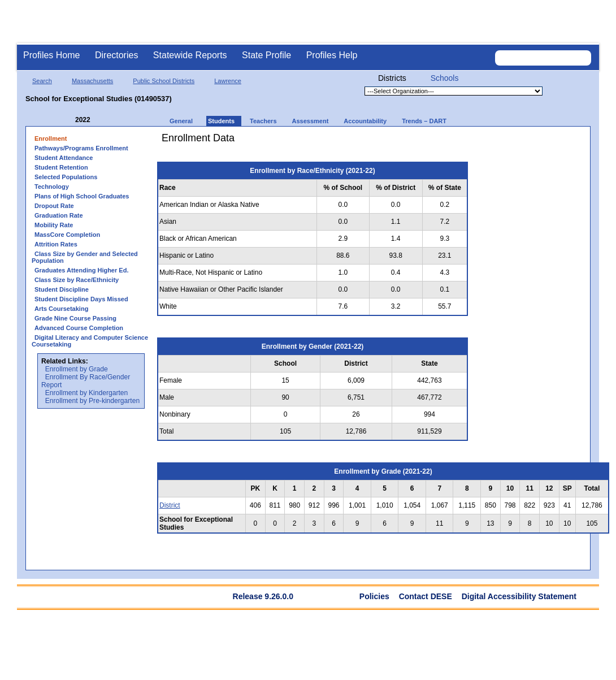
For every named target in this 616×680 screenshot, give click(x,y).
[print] (545, 142)
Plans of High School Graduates (82, 196)
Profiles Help (332, 55)
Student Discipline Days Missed (81, 299)
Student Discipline (62, 289)
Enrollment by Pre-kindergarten (92, 401)
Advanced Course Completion (79, 328)
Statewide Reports (190, 55)
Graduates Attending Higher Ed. (81, 270)
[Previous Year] (67, 120)
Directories (116, 55)
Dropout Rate (54, 206)
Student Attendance (64, 158)
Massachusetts (92, 81)
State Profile (266, 55)
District (170, 505)
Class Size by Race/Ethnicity (77, 280)
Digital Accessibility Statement (519, 596)
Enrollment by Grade (77, 369)
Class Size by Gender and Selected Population (85, 257)
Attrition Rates (56, 244)
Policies (374, 596)
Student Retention (61, 167)
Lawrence (228, 81)
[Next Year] (106, 120)
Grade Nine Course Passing (75, 318)
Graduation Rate (59, 215)
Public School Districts (164, 81)
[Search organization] (543, 58)
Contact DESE (426, 596)
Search (42, 81)
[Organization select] (454, 91)
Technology (52, 187)
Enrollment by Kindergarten (87, 393)
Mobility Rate (54, 225)
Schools (445, 78)
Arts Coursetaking (61, 309)
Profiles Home (51, 55)
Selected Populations (66, 177)
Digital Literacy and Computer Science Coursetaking (90, 341)
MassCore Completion (67, 235)
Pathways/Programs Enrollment (81, 148)
